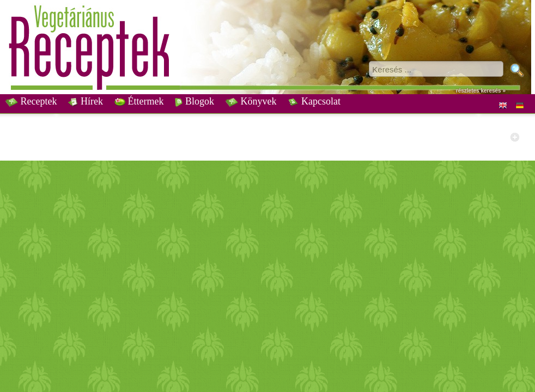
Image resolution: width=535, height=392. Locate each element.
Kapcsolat (314, 101)
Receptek (31, 101)
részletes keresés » (481, 91)
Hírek (85, 101)
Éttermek (139, 101)
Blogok (194, 101)
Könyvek (251, 101)
